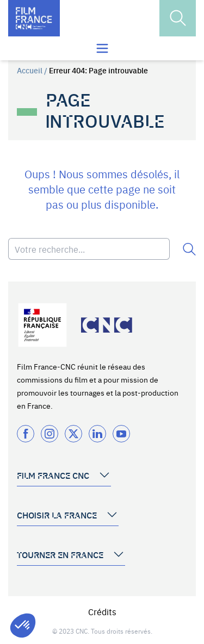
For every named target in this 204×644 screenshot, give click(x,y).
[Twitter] (73, 434)
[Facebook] (26, 434)
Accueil (30, 70)
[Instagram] (50, 434)
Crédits (102, 611)
